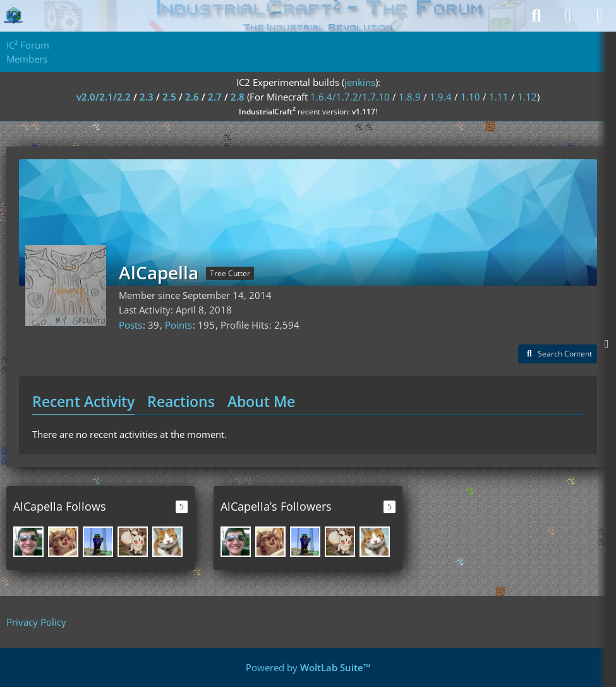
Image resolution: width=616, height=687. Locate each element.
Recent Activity (83, 401)
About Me (261, 401)
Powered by (308, 667)
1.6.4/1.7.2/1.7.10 (350, 97)
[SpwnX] (167, 542)
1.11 (499, 97)
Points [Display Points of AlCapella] (178, 325)
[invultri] (133, 542)
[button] (558, 354)
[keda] (98, 542)
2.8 (238, 97)
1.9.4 (441, 97)
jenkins (360, 82)
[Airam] (63, 542)
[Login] (568, 16)
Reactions (181, 401)
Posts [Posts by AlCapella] (130, 325)
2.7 (215, 97)
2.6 (192, 97)
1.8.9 (410, 97)
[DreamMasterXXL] (28, 542)
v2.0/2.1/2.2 (104, 97)
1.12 (527, 97)
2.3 (147, 97)
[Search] (536, 16)
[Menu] (600, 16)
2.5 (169, 97)
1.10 (470, 97)
